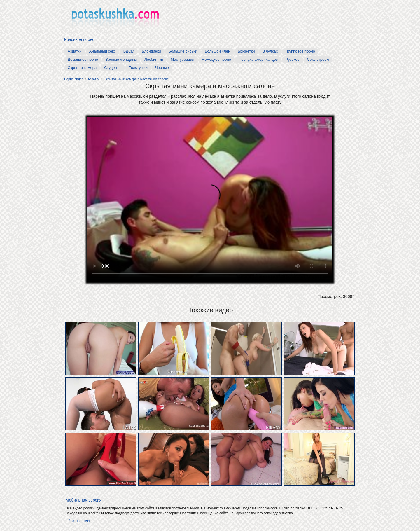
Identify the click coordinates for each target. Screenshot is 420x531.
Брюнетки (246, 51)
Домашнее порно (83, 59)
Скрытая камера (82, 68)
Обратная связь (78, 521)
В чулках (270, 51)
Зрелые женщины (121, 59)
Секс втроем (318, 59)
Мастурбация (182, 59)
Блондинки (151, 51)
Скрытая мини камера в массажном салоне (136, 79)
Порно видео (74, 79)
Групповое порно (300, 51)
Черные (162, 68)
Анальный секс (103, 51)
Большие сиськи (183, 51)
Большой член (217, 51)
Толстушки (138, 68)
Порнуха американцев (258, 59)
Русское (292, 59)
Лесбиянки (154, 59)
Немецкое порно (216, 59)
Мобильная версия (84, 500)
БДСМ (129, 51)
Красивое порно (79, 39)
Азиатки (75, 51)
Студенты (113, 68)
